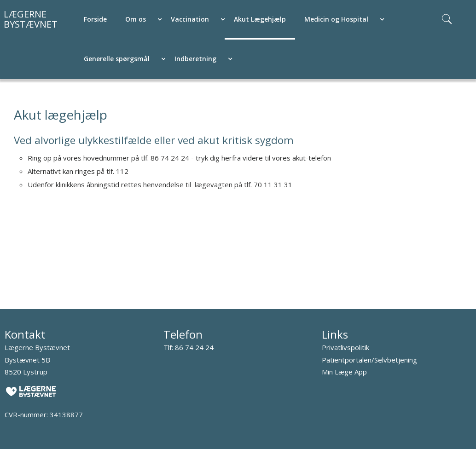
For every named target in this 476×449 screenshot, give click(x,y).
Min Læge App (344, 372)
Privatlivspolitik (345, 347)
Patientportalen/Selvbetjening (369, 360)
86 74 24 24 (194, 347)
